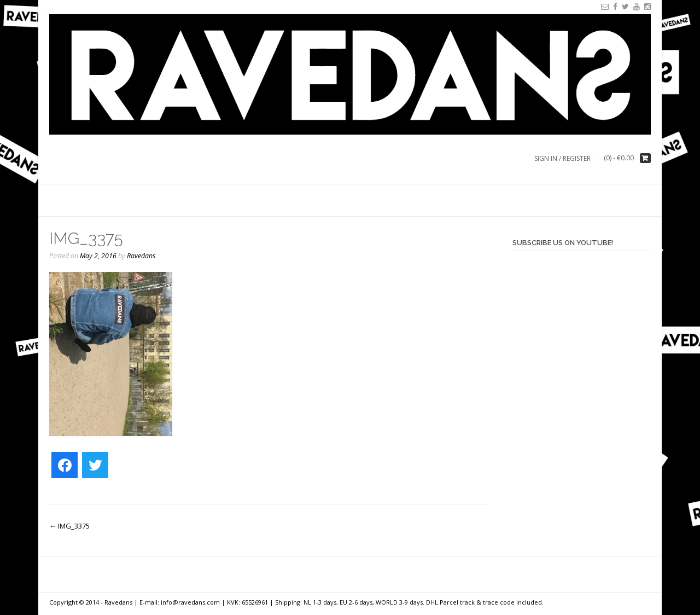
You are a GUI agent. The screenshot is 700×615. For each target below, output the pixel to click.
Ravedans (141, 256)
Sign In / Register (562, 158)
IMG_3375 (69, 526)
